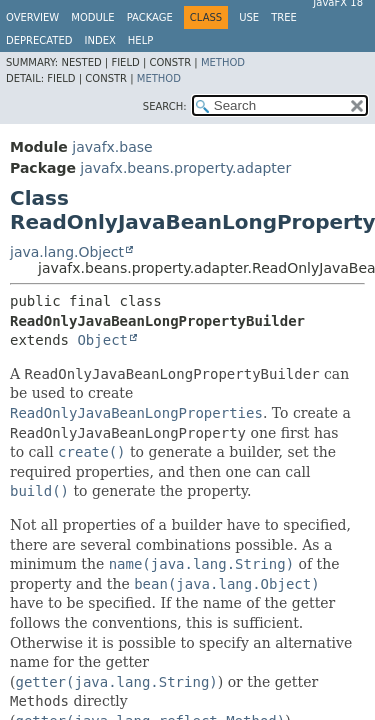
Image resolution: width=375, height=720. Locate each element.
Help (140, 40)
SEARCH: (165, 106)
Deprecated (39, 40)
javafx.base (112, 147)
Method (223, 62)
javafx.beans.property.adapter (185, 168)
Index (100, 40)
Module (92, 17)
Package (150, 17)
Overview (32, 17)
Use (249, 17)
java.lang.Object (67, 252)
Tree (284, 17)
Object (102, 340)
